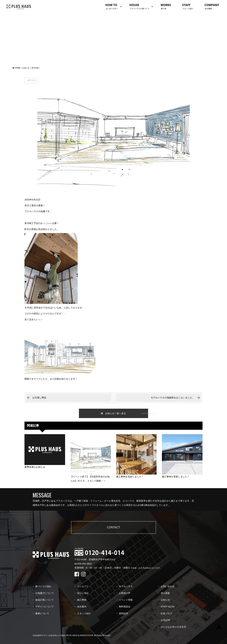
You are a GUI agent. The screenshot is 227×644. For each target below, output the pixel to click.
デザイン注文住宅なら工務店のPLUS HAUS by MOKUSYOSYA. (68, 635)
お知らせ (165, 600)
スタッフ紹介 (84, 613)
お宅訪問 (165, 620)
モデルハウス (126, 586)
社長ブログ (166, 613)
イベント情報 (126, 600)
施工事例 (82, 600)
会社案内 (82, 607)
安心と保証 (83, 593)
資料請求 (123, 613)
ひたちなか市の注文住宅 (173, 627)
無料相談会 (125, 607)
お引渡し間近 (39, 398)
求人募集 (165, 593)
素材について (42, 613)
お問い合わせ (168, 586)
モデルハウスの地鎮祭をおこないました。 (173, 398)
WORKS (166, 6)
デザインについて (45, 607)
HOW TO (112, 6)
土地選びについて (45, 593)
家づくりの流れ (43, 586)
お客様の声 (125, 593)
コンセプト (83, 586)
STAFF (188, 6)
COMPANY (212, 6)
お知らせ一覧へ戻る (113, 413)
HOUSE (139, 6)
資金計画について (45, 600)
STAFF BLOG (168, 607)
